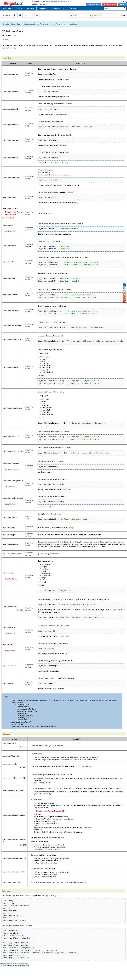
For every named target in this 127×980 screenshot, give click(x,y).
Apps (19, 8)
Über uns (73, 8)
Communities (58, 8)
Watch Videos (94, 4)
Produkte (7, 8)
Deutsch (6, 15)
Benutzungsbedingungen (22, 966)
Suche (123, 15)
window (6, 39)
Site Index (3, 966)
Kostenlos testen (110, 4)
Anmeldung (123, 2)
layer (30, 45)
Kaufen (123, 4)
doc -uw (83, 882)
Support (43, 8)
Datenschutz (10, 966)
